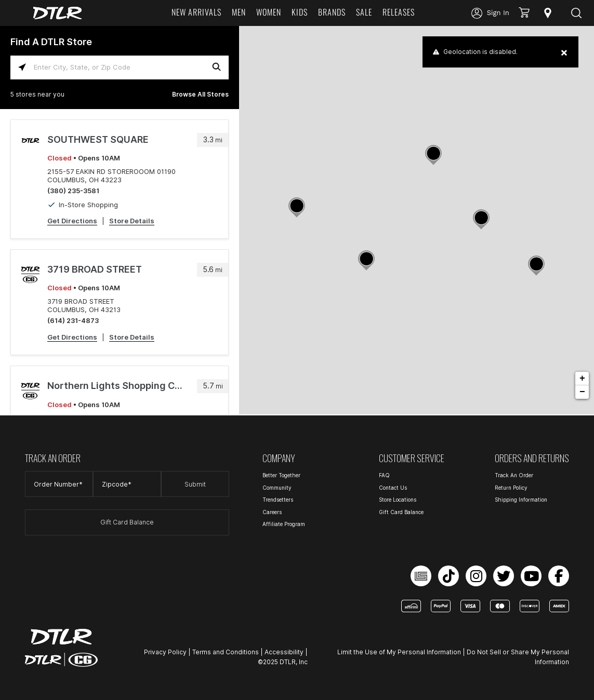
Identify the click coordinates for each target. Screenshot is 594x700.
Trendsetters (278, 500)
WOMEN (269, 12)
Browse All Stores (200, 94)
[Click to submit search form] (217, 67)
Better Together (281, 475)
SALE (364, 12)
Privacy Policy (165, 652)
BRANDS (332, 12)
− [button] (582, 392)
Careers (272, 512)
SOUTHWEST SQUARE (98, 139)
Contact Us (393, 488)
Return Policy (511, 488)
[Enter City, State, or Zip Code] (120, 67)
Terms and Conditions (226, 652)
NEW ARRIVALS (196, 12)
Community (277, 488)
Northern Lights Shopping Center (117, 386)
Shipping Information (521, 500)
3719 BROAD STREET (95, 269)
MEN (239, 12)
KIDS (300, 12)
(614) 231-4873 (73, 320)
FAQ (384, 475)
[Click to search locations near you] (22, 67)
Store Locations (398, 500)
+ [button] (582, 379)
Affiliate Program (284, 524)
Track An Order (514, 475)
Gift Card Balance (127, 522)
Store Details (132, 221)
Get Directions (72, 221)
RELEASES (399, 12)
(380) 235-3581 (73, 191)
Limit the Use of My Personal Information (399, 652)
